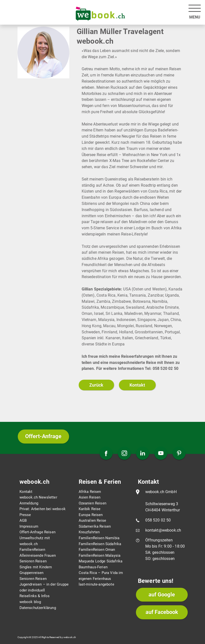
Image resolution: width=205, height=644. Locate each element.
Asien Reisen (90, 497)
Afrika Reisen (90, 492)
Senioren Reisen (33, 561)
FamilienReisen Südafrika (100, 544)
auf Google (162, 595)
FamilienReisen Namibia (99, 538)
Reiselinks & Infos (35, 596)
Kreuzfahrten (89, 532)
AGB (23, 520)
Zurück (96, 385)
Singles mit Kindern (36, 567)
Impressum (29, 526)
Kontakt (137, 385)
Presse (25, 515)
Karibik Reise (90, 509)
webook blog (30, 602)
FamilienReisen (32, 550)
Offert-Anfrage (43, 436)
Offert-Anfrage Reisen (37, 532)
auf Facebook (162, 612)
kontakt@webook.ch (163, 530)
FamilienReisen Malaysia (100, 555)
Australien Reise (93, 520)
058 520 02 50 (158, 520)
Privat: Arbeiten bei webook (43, 509)
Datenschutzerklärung (38, 608)
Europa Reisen (91, 515)
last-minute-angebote (96, 584)
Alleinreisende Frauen (38, 555)
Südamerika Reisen (95, 526)
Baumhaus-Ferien (93, 567)
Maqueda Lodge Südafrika (101, 561)
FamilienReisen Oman (97, 550)
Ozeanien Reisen (93, 503)
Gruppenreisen (32, 573)
